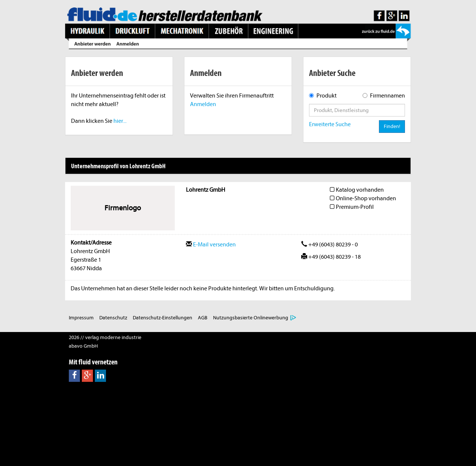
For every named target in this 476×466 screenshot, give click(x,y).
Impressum (81, 318)
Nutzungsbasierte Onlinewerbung (251, 318)
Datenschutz (113, 318)
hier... (120, 121)
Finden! (392, 126)
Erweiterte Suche (330, 124)
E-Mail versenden (211, 245)
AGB (203, 318)
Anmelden (203, 104)
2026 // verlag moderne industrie (105, 337)
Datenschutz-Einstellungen (163, 318)
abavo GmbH (83, 346)
